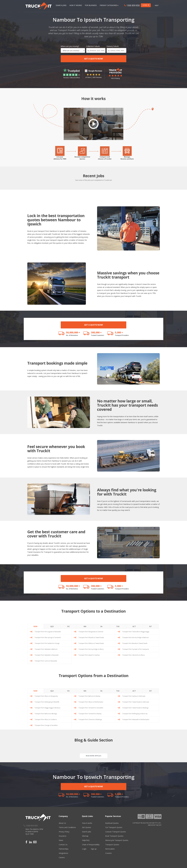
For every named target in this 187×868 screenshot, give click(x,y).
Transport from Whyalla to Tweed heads (91, 637)
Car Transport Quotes (114, 827)
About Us (62, 823)
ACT (134, 626)
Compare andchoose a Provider (105, 158)
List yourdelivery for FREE (60, 158)
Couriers (109, 853)
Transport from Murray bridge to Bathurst (135, 637)
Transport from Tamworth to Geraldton (91, 708)
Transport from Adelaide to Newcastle (47, 655)
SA (101, 626)
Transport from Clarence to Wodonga (90, 719)
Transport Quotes (112, 845)
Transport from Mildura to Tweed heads (91, 643)
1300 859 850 (132, 5)
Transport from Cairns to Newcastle (46, 661)
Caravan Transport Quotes (116, 832)
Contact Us (63, 845)
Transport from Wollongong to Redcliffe (47, 702)
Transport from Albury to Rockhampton (91, 702)
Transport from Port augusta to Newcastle (48, 632)
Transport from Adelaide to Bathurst (46, 649)
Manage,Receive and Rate (127, 158)
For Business (91, 5)
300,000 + (96, 332)
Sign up (94, 849)
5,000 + (119, 332)
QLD (52, 626)
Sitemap (85, 836)
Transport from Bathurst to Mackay (89, 696)
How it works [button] (76, 5)
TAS (118, 626)
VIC (68, 626)
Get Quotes (87, 827)
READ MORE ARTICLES (94, 756)
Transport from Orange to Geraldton (46, 725)
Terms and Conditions (67, 827)
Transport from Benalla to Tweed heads (135, 643)
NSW (35, 626)
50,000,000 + (73, 332)
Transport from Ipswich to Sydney (89, 655)
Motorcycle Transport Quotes (117, 840)
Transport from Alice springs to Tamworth (48, 637)
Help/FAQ (86, 840)
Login (84, 849)
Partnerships (64, 849)
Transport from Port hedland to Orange (47, 643)
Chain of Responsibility (91, 845)
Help (157, 5)
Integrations (63, 853)
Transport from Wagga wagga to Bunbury (47, 708)
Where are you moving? (70, 46)
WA (85, 626)
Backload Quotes (112, 823)
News (61, 840)
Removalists (110, 849)
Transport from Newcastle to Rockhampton (136, 719)
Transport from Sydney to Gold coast (134, 696)
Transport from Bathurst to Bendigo (46, 714)
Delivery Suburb (113, 46)
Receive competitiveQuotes (82, 158)
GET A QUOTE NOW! (94, 59)
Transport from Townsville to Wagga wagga (136, 632)
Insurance (63, 836)
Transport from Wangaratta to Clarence (91, 632)
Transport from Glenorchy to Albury (134, 655)
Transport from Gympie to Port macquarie (136, 649)
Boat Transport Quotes (114, 836)
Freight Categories (109, 5)
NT (151, 626)
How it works (87, 823)
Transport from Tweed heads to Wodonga (135, 708)
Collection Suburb (93, 46)
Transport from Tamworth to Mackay (90, 714)
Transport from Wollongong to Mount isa (135, 714)
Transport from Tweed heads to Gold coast (136, 702)
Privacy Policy (64, 832)
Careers (62, 857)
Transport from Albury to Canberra (46, 719)
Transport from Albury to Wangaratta (46, 696)
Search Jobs (61, 5)
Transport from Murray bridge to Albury (91, 649)
